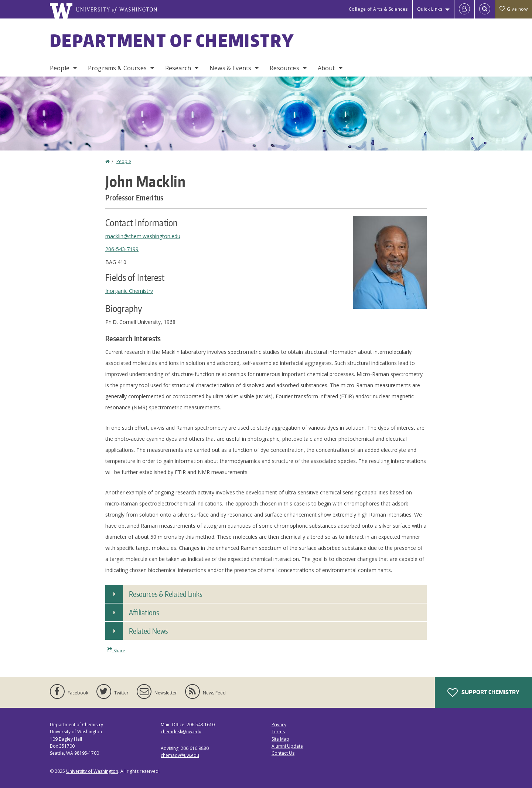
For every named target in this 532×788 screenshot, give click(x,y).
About (326, 68)
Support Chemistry (483, 693)
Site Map (280, 739)
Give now (514, 9)
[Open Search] (485, 9)
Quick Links (430, 9)
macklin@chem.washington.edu (143, 236)
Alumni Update (287, 746)
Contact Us (283, 753)
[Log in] (464, 9)
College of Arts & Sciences (378, 9)
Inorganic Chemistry (129, 291)
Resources (284, 68)
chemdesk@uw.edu (181, 732)
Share (116, 650)
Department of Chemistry (172, 40)
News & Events (230, 68)
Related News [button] (148, 631)
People (60, 68)
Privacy (279, 725)
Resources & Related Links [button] (166, 594)
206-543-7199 (122, 249)
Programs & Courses (117, 68)
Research (178, 68)
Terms (278, 732)
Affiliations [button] (144, 612)
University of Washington (92, 771)
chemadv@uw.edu (180, 755)
